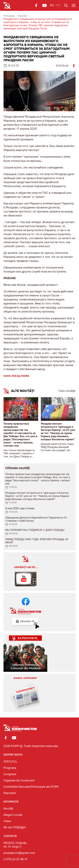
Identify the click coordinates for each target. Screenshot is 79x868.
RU (52, 5)
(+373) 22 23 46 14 (15, 859)
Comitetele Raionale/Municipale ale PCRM (31, 787)
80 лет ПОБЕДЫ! (15, 827)
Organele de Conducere (19, 780)
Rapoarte (10, 793)
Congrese (10, 774)
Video (7, 821)
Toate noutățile (67, 391)
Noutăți (23, 16)
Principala (9, 16)
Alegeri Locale (13, 815)
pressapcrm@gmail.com (19, 853)
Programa (10, 768)
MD (58, 5)
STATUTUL (10, 762)
